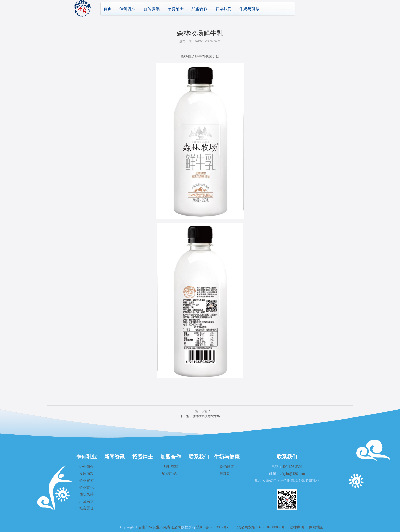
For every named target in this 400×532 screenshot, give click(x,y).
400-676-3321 (292, 467)
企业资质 (86, 481)
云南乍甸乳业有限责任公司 (160, 527)
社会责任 (86, 508)
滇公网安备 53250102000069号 (261, 527)
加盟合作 (199, 9)
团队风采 (86, 494)
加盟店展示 (171, 474)
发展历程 (86, 474)
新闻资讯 (152, 9)
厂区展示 (86, 501)
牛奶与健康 (249, 9)
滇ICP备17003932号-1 (213, 527)
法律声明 (297, 527)
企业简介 (86, 467)
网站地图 (316, 527)
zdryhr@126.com (292, 474)
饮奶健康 (227, 467)
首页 (108, 9)
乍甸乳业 (128, 9)
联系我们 (223, 9)
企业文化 (86, 487)
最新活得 (227, 474)
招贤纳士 (176, 9)
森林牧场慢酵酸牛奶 (206, 416)
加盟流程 (171, 467)
